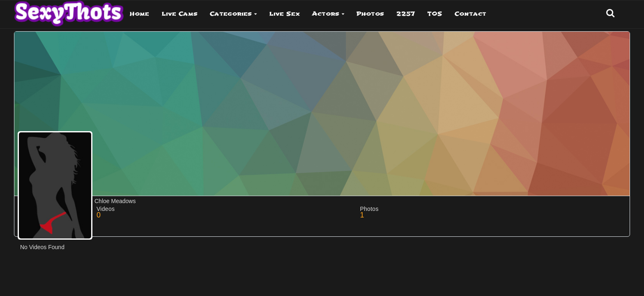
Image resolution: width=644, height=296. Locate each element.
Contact (470, 14)
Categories (231, 14)
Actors (326, 14)
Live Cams (179, 14)
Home (139, 14)
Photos (370, 14)
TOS (435, 14)
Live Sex (284, 14)
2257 (406, 14)
